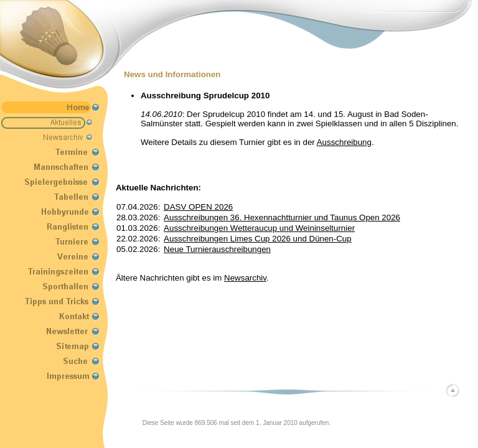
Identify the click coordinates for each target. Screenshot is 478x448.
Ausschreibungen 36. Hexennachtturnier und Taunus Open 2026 (282, 217)
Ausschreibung (344, 142)
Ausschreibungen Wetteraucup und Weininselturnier (259, 228)
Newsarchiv (245, 278)
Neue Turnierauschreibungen (217, 249)
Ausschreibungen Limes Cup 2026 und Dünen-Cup (258, 239)
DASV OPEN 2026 (198, 207)
